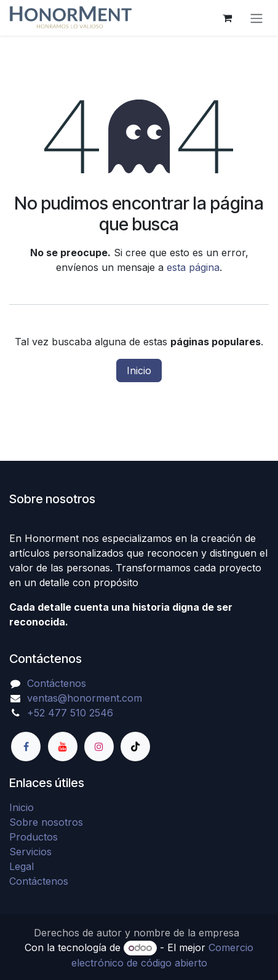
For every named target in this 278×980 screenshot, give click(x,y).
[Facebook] (26, 747)
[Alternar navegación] (256, 18)
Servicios (30, 852)
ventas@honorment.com (85, 698)
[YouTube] (63, 747)
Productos (34, 837)
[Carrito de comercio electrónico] (227, 18)
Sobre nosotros (46, 822)
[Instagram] (99, 747)
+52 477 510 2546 (70, 713)
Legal (22, 866)
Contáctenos (57, 683)
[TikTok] (135, 747)
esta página (193, 267)
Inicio (139, 370)
